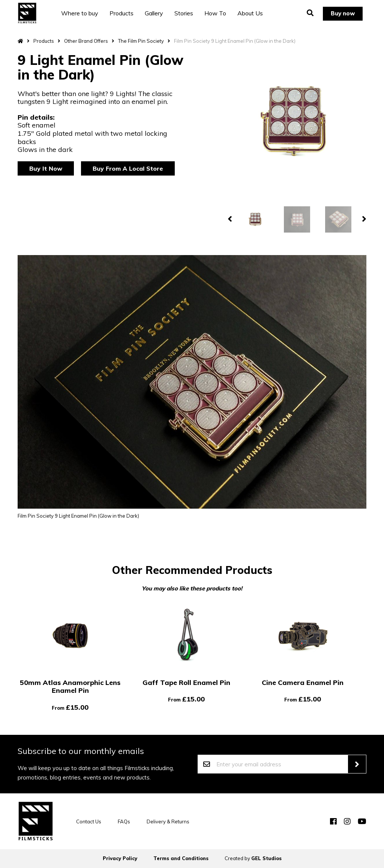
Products (123, 13)
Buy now (342, 13)
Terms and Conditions (181, 858)
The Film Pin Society (141, 41)
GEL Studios (266, 858)
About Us (252, 13)
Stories (186, 13)
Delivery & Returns (168, 821)
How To (217, 13)
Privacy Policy (120, 858)
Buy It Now (46, 168)
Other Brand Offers (86, 41)
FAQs (124, 821)
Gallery (156, 13)
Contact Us (89, 821)
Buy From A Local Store (128, 168)
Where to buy (82, 13)
